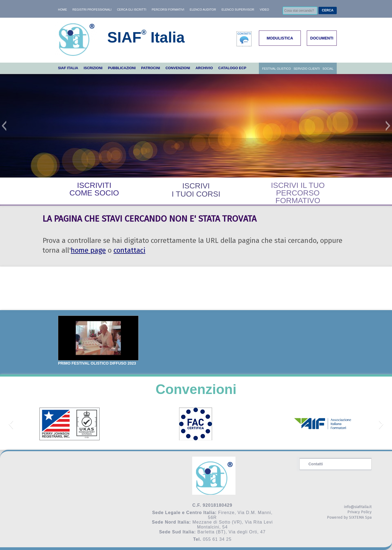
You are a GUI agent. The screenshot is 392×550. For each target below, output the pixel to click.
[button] (4, 126)
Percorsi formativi (168, 10)
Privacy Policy (359, 512)
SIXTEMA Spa (360, 517)
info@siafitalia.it (358, 507)
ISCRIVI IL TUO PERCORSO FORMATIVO (298, 193)
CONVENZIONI (178, 68)
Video (264, 10)
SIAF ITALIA (68, 68)
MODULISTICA (280, 38)
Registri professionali (92, 10)
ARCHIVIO (204, 68)
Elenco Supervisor (238, 10)
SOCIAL (328, 69)
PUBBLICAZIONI (122, 68)
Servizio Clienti (307, 69)
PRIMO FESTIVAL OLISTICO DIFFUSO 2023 (97, 363)
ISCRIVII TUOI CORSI (196, 190)
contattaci (129, 250)
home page (88, 250)
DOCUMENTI (322, 38)
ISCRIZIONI (93, 68)
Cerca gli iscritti (132, 10)
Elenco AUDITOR (203, 10)
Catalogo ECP (232, 68)
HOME (62, 10)
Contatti (316, 464)
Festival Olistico (276, 69)
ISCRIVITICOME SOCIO (94, 189)
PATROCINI (151, 68)
